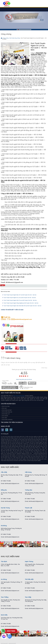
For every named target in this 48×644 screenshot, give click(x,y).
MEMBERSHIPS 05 (32, 383)
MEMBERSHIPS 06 (10, 387)
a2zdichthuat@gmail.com (23, 319)
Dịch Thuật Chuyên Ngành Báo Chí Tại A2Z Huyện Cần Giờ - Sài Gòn (20, 295)
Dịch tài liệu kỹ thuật (7, 410)
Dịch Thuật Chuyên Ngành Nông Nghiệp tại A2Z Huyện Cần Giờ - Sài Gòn (21, 303)
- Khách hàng (44, 368)
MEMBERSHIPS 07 (26, 387)
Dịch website (5, 416)
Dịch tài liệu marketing (7, 420)
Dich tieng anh (7, 4)
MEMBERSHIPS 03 (16, 383)
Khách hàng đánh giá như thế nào (24, 379)
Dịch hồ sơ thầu (6, 406)
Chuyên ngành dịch (8, 404)
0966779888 (11, 631)
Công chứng (6, 38)
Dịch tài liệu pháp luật (7, 412)
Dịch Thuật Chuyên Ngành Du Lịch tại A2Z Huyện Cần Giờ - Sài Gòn (20, 298)
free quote (8, 348)
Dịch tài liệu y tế (6, 414)
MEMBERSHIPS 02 (10, 383)
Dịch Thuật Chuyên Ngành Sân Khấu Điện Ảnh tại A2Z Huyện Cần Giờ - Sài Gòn (23, 306)
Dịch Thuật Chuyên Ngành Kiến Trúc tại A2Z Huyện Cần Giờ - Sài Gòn (20, 300)
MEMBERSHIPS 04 (23, 383)
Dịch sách (4, 408)
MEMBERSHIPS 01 (4, 383)
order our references (22, 348)
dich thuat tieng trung (19, 396)
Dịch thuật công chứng (15, 38)
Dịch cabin (5, 418)
